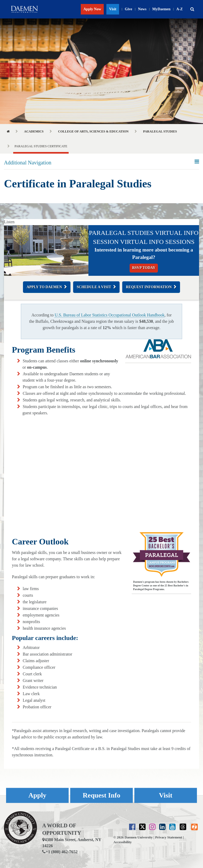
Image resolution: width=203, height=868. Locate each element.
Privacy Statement (169, 837)
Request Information (149, 287)
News (142, 9)
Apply (37, 795)
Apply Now (92, 9)
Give (129, 9)
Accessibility (123, 842)
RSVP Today (144, 268)
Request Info (101, 795)
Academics (34, 131)
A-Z (180, 9)
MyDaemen (161, 9)
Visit (113, 9)
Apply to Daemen (44, 287)
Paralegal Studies (160, 131)
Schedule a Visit (94, 287)
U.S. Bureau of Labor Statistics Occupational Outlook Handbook (110, 315)
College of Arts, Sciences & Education (93, 131)
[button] (192, 9)
